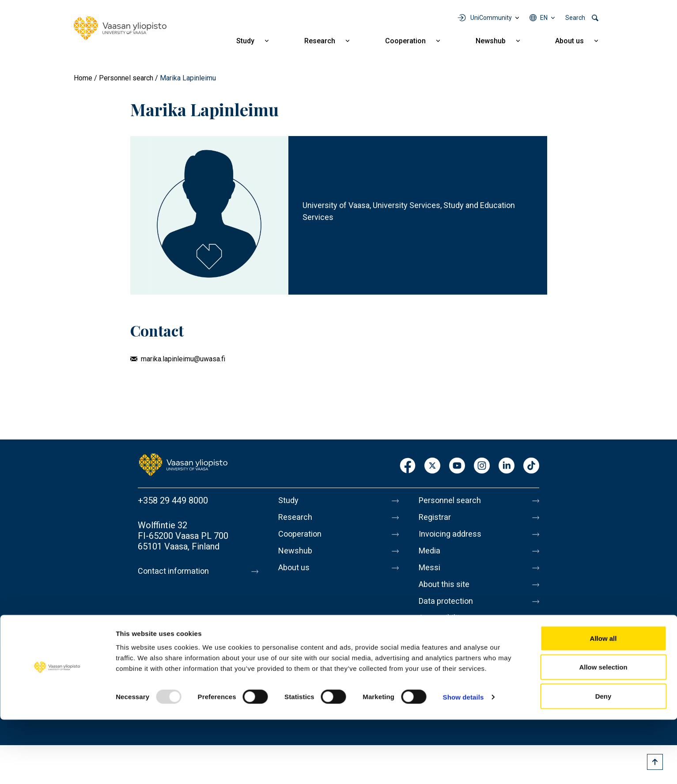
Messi (431, 575)
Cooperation (405, 41)
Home (83, 78)
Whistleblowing (448, 649)
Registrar (437, 519)
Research (320, 41)
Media (431, 556)
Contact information (177, 571)
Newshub (491, 41)
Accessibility (444, 630)
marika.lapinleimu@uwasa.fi (183, 359)
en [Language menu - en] (544, 18)
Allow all (603, 703)
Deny (603, 760)
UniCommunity (491, 18)
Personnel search (126, 78)
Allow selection (603, 732)
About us (569, 41)
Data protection (449, 612)
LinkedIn (507, 466)
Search (575, 18)
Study (245, 41)
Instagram (482, 466)
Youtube (457, 466)
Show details (463, 761)
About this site (447, 593)
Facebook (408, 466)
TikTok (531, 466)
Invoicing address (453, 538)
